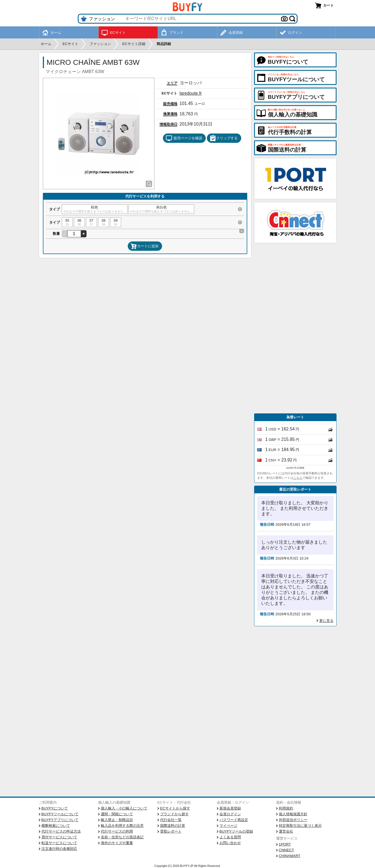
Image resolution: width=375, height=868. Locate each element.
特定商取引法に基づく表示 (300, 826)
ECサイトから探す (175, 808)
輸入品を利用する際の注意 (122, 826)
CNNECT (287, 850)
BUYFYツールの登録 (236, 831)
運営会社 (286, 831)
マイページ (228, 826)
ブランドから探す (174, 814)
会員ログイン (230, 814)
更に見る (326, 621)
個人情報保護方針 (293, 814)
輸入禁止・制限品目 (117, 820)
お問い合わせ (230, 843)
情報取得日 (169, 124)
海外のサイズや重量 (117, 843)
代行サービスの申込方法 (61, 831)
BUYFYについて (55, 808)
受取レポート (171, 831)
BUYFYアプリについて (60, 820)
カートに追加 (145, 246)
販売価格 (170, 104)
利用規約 (286, 808)
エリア (172, 83)
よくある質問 (230, 837)
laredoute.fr (191, 93)
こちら (298, 478)
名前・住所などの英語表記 (122, 837)
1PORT (285, 844)
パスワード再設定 (234, 820)
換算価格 (170, 114)
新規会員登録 (230, 808)
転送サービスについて (59, 843)
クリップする (224, 138)
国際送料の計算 (173, 826)
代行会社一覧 (171, 820)
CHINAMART (290, 856)
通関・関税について (117, 814)
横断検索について (56, 826)
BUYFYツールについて (60, 814)
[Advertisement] (295, 328)
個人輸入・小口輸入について (124, 808)
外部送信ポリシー (293, 820)
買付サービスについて (59, 837)
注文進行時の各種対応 (59, 849)
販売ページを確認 (184, 138)
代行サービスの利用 (117, 831)
